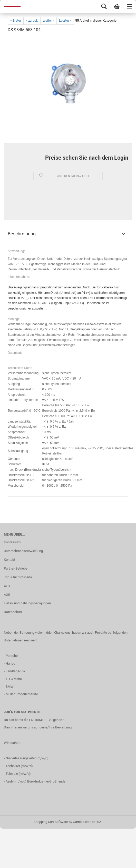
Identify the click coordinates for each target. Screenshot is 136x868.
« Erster (16, 20)
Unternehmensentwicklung (23, 551)
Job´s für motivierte (18, 577)
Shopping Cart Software (51, 822)
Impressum (12, 542)
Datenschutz (13, 612)
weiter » (48, 20)
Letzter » (65, 20)
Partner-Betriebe (16, 568)
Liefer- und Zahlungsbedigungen (27, 603)
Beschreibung (22, 234)
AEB (7, 586)
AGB (7, 595)
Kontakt (9, 560)
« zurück (32, 20)
